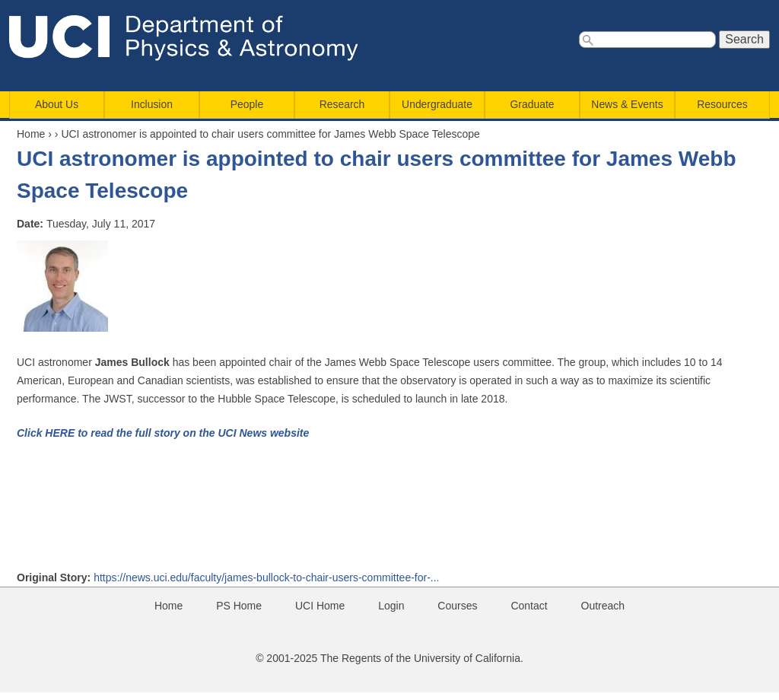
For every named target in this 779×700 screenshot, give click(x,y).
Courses (457, 606)
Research (342, 104)
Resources (722, 104)
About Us (57, 104)
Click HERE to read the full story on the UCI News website (163, 433)
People (247, 104)
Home (31, 134)
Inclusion (152, 104)
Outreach (603, 606)
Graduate (533, 104)
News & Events (627, 104)
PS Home (239, 606)
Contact (529, 606)
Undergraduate (437, 104)
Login (391, 606)
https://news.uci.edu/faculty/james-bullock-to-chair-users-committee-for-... (266, 577)
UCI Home (320, 606)
